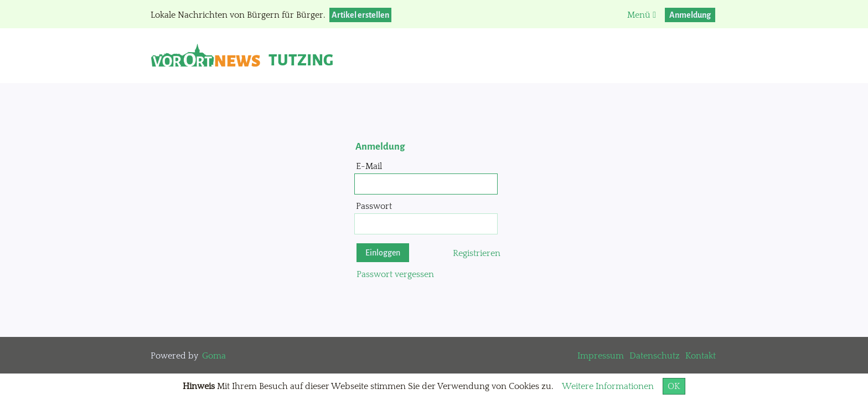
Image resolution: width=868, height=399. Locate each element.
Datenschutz (655, 356)
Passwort (374, 206)
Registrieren (477, 253)
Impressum (601, 356)
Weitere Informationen (608, 386)
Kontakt (701, 356)
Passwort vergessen (395, 274)
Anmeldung (690, 15)
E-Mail (369, 166)
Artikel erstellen (360, 15)
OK (674, 386)
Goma (214, 356)
